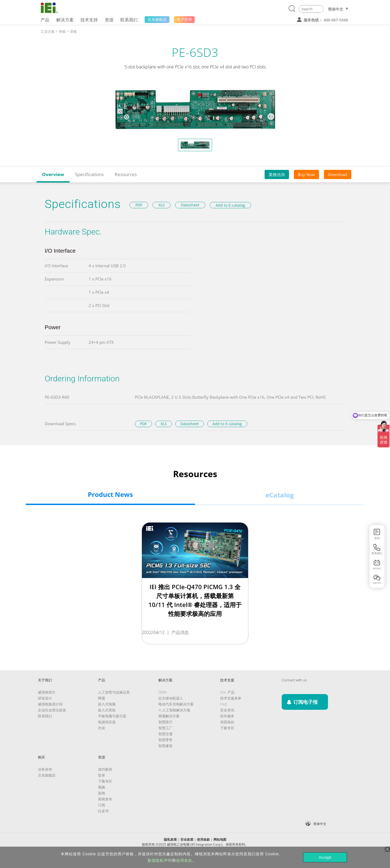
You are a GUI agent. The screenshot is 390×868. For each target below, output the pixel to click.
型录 (102, 775)
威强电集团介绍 (50, 704)
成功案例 (105, 769)
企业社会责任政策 (52, 710)
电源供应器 (107, 722)
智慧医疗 (165, 722)
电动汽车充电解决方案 (176, 704)
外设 (102, 728)
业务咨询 (45, 769)
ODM (162, 692)
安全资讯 (227, 710)
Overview (53, 174)
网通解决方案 (169, 716)
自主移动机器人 (171, 698)
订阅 (102, 805)
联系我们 (45, 716)
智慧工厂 (165, 728)
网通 (102, 698)
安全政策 (187, 839)
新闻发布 (105, 799)
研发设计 (45, 698)
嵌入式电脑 (107, 704)
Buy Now (306, 174)
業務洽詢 (277, 174)
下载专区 (227, 728)
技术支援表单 (231, 698)
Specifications (89, 174)
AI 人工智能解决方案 (174, 710)
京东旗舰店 (47, 775)
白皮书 (103, 811)
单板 (62, 31)
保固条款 (227, 722)
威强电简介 (47, 692)
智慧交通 (165, 734)
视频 (102, 787)
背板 (73, 31)
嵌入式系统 (107, 710)
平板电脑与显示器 (112, 716)
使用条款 (203, 839)
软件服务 (227, 716)
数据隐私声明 (160, 860)
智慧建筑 (165, 746)
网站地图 (220, 839)
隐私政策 (170, 839)
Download (338, 174)
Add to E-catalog (230, 205)
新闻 (102, 793)
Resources (126, 174)
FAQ (224, 704)
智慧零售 (165, 740)
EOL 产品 (227, 692)
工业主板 (48, 31)
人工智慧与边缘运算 (114, 692)
